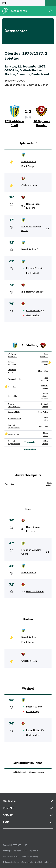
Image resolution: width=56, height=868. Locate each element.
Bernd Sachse (29, 162)
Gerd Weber (43, 412)
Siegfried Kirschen (37, 85)
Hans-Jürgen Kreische (33, 206)
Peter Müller (33, 268)
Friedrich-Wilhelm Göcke (31, 229)
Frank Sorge (28, 166)
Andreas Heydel (15, 379)
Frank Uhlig (13, 396)
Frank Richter (33, 311)
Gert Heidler (33, 315)
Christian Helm (29, 185)
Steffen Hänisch (14, 419)
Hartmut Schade (35, 292)
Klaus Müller (43, 371)
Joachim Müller (14, 412)
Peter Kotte (43, 427)
